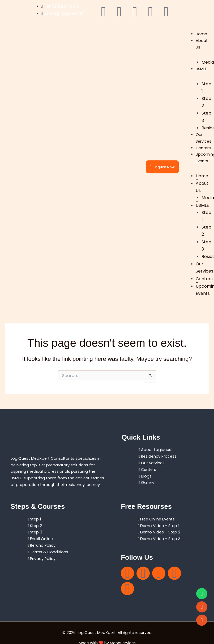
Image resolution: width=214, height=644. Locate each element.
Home (201, 34)
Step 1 (206, 87)
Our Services (204, 268)
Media (208, 62)
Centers (203, 148)
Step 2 (206, 102)
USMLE (201, 69)
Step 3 (206, 117)
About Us (202, 187)
